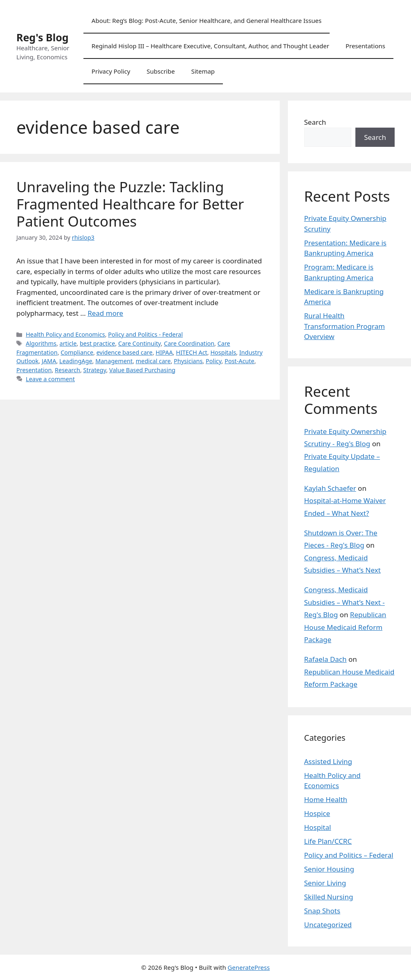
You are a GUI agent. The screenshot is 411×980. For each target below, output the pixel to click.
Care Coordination (189, 343)
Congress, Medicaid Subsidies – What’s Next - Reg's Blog (345, 602)
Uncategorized (328, 925)
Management (114, 361)
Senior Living (325, 883)
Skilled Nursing (329, 897)
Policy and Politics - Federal (145, 334)
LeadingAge (76, 361)
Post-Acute (239, 361)
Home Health (326, 799)
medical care (153, 361)
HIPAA (164, 352)
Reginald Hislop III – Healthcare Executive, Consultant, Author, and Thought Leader (210, 46)
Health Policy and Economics (65, 334)
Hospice (317, 813)
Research (67, 370)
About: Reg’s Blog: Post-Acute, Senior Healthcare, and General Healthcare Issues (207, 20)
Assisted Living (328, 761)
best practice (98, 343)
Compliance (77, 352)
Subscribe (161, 71)
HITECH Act (192, 352)
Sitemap (203, 71)
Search (315, 122)
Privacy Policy (111, 71)
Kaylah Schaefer (330, 488)
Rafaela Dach (326, 659)
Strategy (95, 370)
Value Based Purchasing (142, 370)
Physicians (188, 361)
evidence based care (125, 352)
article (68, 343)
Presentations (365, 46)
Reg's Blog (43, 37)
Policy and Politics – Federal (349, 855)
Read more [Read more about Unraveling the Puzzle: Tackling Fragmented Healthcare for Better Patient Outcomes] (105, 313)
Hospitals (223, 352)
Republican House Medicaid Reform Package (345, 627)
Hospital (318, 827)
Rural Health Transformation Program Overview (345, 326)
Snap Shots (322, 911)
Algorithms (41, 343)
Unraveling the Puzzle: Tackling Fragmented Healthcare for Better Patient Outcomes (130, 204)
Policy (214, 361)
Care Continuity (139, 343)
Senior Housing (329, 869)
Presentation (34, 370)
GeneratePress (249, 967)
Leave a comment (50, 379)
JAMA (49, 361)
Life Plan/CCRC (328, 841)
